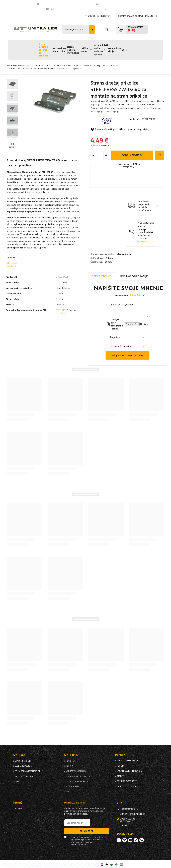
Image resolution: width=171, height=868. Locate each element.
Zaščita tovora (84, 50)
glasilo (70, 791)
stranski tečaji (125, 128)
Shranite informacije (128, 761)
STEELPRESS (149, 119)
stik (17, 781)
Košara (70, 766)
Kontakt (112, 9)
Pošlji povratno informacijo (127, 355)
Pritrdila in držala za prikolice (77, 65)
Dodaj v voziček (132, 173)
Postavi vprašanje (134, 276)
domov (22, 65)
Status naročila (23, 761)
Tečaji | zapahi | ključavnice (106, 65)
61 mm (108, 136)
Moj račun (71, 755)
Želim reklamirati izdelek (28, 771)
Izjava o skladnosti (13, 265)
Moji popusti (72, 786)
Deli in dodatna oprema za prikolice (44, 50)
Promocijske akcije (114, 50)
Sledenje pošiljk (23, 766)
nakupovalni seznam (76, 771)
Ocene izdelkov (102, 276)
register (105, 16)
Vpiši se (92, 16)
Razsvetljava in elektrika (59, 50)
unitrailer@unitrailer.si (113, 4)
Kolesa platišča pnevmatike (73, 50)
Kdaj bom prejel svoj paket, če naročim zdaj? (145, 223)
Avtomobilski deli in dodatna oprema (101, 50)
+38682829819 (146, 259)
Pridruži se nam (75, 803)
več (61, 313)
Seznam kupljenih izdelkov (79, 776)
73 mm (110, 132)
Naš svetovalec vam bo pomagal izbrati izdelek (146, 250)
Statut (120, 776)
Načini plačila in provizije (129, 771)
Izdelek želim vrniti (25, 776)
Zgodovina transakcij (77, 781)
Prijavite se (87, 831)
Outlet (125, 50)
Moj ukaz (19, 755)
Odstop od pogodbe (127, 786)
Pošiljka (121, 766)
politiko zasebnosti (127, 781)
